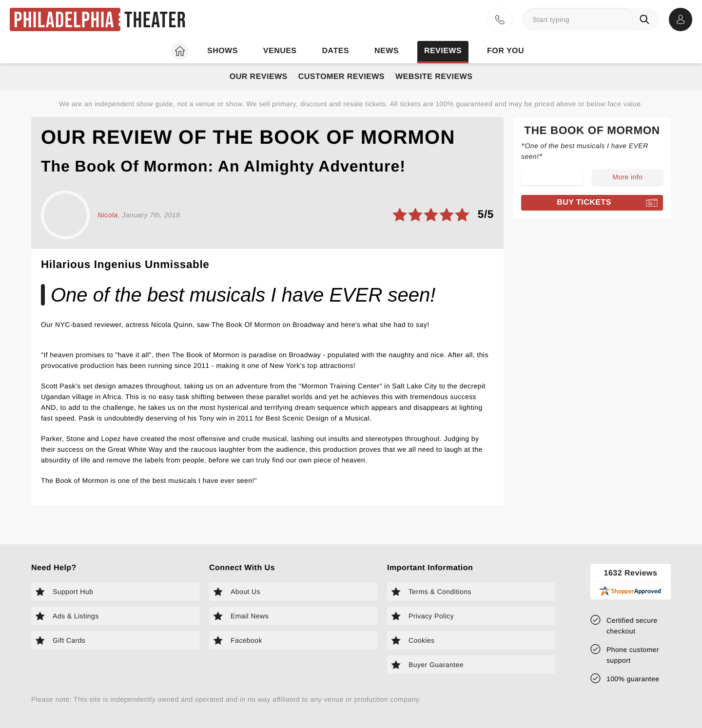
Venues (280, 51)
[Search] (646, 19)
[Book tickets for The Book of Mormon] (592, 203)
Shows (223, 51)
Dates (336, 51)
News (387, 51)
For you (506, 51)
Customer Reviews (341, 77)
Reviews (443, 51)
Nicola (107, 215)
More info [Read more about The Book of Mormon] (627, 177)
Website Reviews (434, 77)
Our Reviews (259, 77)
